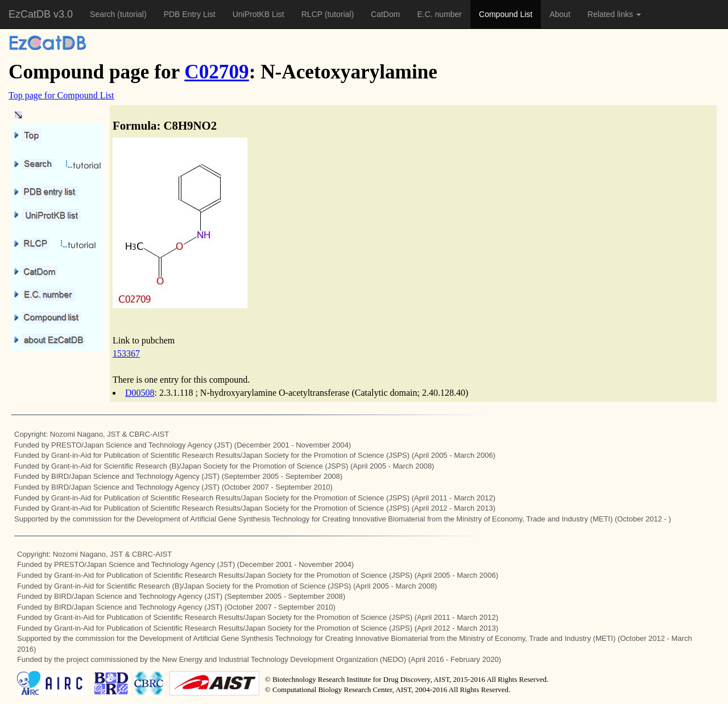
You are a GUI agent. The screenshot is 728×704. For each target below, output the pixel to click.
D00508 (140, 393)
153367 (126, 353)
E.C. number (439, 14)
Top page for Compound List (61, 95)
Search (104, 14)
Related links (614, 14)
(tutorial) (132, 14)
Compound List (506, 14)
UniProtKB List (258, 14)
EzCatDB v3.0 (41, 14)
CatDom (385, 14)
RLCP (313, 14)
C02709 (216, 72)
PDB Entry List (190, 14)
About (560, 14)
